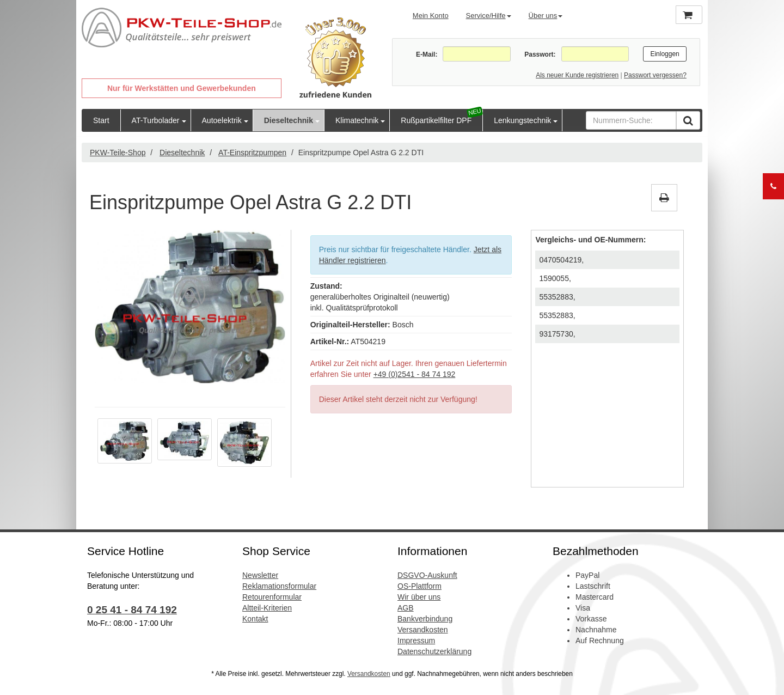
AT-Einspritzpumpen (252, 153)
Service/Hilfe (489, 16)
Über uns (546, 16)
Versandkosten (423, 630)
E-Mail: (427, 54)
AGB (406, 608)
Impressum (416, 641)
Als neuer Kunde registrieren (577, 75)
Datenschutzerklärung (434, 651)
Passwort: (540, 54)
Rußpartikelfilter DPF (436, 120)
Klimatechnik (357, 120)
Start (101, 120)
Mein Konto (431, 16)
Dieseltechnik (289, 120)
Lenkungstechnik (522, 120)
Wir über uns (419, 597)
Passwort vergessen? (655, 75)
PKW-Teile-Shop (118, 153)
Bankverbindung (425, 619)
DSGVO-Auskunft (427, 575)
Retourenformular (272, 597)
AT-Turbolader (156, 120)
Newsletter (260, 575)
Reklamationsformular (279, 586)
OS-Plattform (419, 586)
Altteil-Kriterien (267, 608)
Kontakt (255, 619)
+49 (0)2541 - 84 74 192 (415, 374)
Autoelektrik (222, 120)
